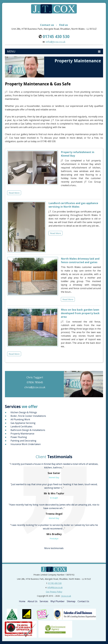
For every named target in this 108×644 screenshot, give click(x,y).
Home (22, 601)
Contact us (47, 25)
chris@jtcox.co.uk (35, 387)
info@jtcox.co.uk (55, 42)
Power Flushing (19, 437)
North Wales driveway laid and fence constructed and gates (80, 260)
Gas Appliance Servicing (23, 423)
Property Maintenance (22, 434)
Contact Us (83, 601)
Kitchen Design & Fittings (24, 412)
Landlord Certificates (21, 427)
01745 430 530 (55, 583)
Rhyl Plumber (58, 601)
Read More (14, 193)
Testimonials (54, 457)
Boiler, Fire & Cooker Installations (28, 416)
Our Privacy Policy (54, 592)
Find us (63, 25)
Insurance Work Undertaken (26, 444)
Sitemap (71, 601)
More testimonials (54, 548)
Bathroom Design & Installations (28, 430)
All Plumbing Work (20, 419)
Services (44, 601)
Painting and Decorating (23, 441)
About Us (32, 601)
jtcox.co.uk (66, 596)
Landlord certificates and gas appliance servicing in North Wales (73, 205)
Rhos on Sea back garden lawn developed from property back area (80, 313)
